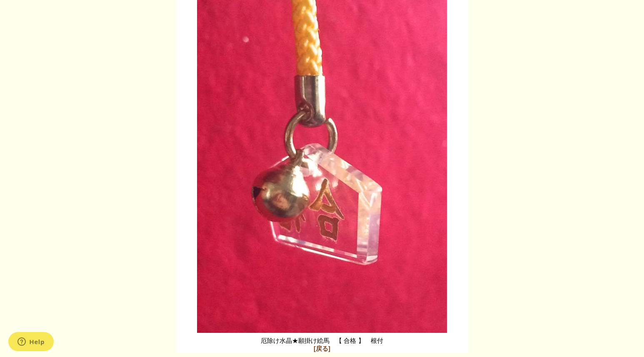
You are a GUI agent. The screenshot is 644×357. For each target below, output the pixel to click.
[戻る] (322, 348)
